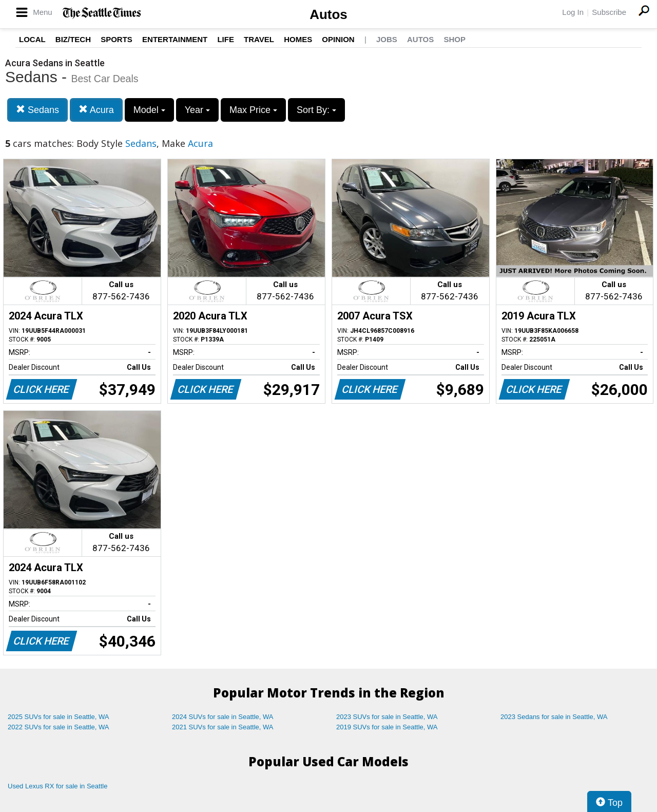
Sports (117, 39)
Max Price (253, 110)
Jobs (387, 39)
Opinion (338, 39)
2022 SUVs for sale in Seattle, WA (59, 727)
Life (226, 39)
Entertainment (175, 39)
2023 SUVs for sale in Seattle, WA (387, 717)
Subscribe (609, 12)
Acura (96, 110)
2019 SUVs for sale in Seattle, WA (387, 727)
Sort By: (316, 110)
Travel (259, 39)
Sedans (37, 110)
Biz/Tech (73, 39)
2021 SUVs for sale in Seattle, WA (223, 727)
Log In (573, 12)
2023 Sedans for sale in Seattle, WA (554, 717)
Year (197, 110)
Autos (328, 14)
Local (32, 39)
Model (149, 110)
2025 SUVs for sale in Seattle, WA (59, 717)
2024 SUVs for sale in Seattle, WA (223, 717)
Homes (298, 39)
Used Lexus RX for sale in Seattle (57, 786)
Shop (455, 39)
